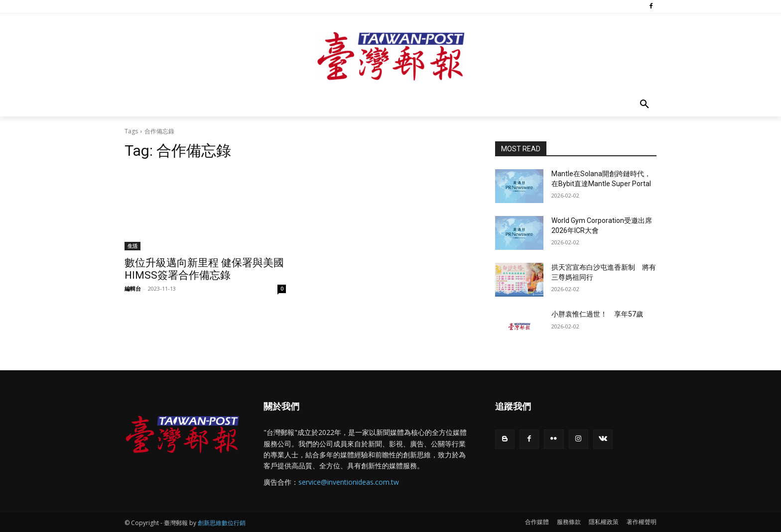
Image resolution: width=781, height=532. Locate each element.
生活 (132, 246)
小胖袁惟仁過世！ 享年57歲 (597, 314)
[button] (645, 105)
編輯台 (133, 288)
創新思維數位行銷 (222, 523)
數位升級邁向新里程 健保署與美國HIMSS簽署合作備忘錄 (204, 269)
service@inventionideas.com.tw (349, 482)
